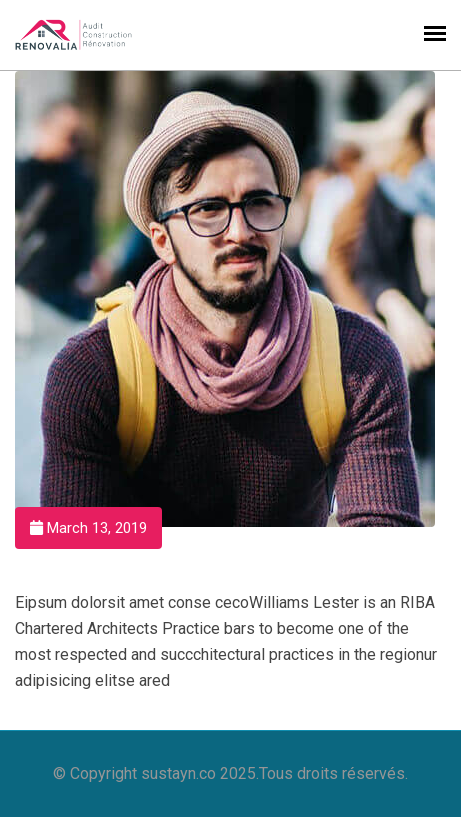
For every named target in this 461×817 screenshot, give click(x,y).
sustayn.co (178, 773)
